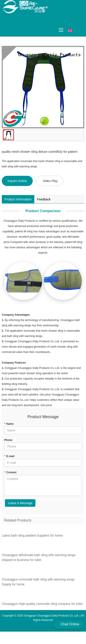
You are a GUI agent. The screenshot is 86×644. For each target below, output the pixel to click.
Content (10, 472)
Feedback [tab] (44, 199)
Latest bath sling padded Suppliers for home (32, 537)
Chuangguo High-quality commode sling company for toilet (42, 605)
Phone (8, 440)
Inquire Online (17, 181)
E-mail (9, 456)
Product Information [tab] (18, 199)
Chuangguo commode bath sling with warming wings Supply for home (38, 583)
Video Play (50, 181)
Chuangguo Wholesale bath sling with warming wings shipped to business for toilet (39, 559)
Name (9, 424)
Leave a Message (20, 503)
